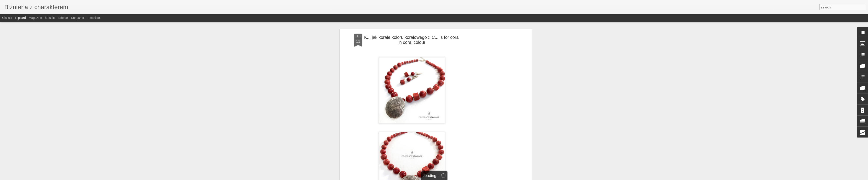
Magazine (35, 18)
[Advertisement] (493, 102)
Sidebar (63, 18)
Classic (7, 18)
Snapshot (78, 18)
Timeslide (93, 18)
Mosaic (50, 18)
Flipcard (20, 18)
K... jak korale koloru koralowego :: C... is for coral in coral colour (412, 40)
